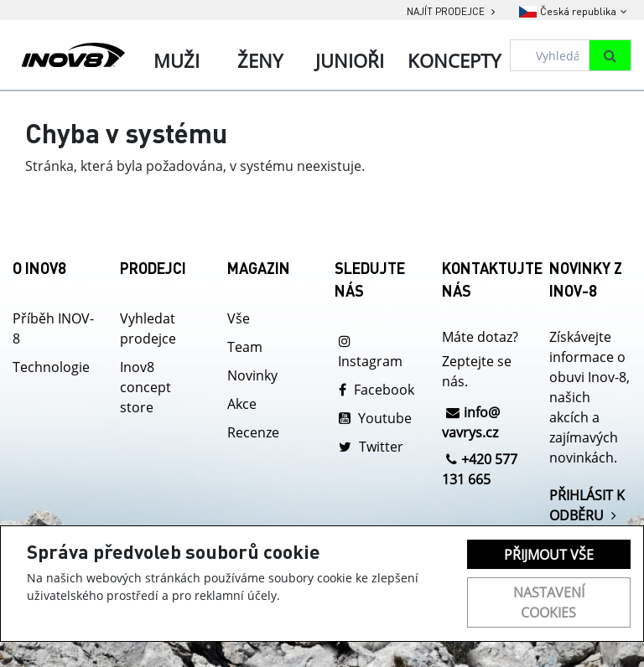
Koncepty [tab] (454, 60)
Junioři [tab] (350, 60)
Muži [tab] (177, 60)
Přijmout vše (549, 555)
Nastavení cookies (549, 602)
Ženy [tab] (260, 60)
